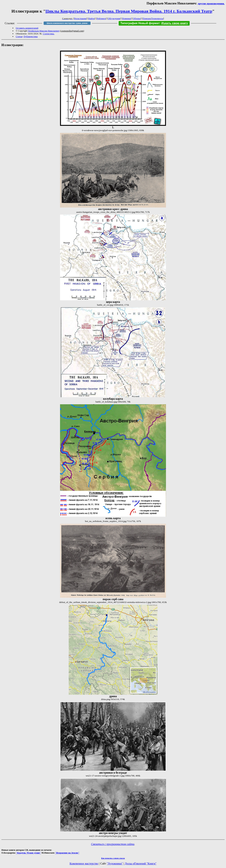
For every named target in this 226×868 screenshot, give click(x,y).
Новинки (127, 18)
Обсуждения (114, 18)
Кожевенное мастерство (84, 864)
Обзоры (137, 18)
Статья (19, 36)
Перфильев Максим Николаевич (44, 31)
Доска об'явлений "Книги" (141, 864)
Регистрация (80, 18)
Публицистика (31, 36)
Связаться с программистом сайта (113, 844)
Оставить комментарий (27, 28)
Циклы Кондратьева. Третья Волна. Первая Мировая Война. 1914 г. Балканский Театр (129, 11)
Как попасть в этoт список (113, 858)
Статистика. (49, 34)
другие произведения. (211, 3)
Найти (92, 18)
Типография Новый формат (140, 23)
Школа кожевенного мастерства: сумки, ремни (67, 23)
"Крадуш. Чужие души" (28, 853)
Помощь (147, 18)
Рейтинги (101, 18)
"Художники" (115, 864)
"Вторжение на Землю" (67, 853)
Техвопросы (157, 18)
